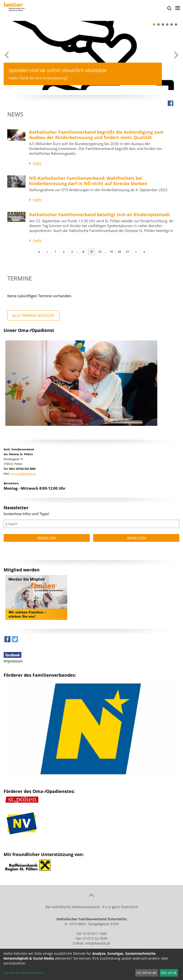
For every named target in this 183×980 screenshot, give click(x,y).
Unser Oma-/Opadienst (29, 330)
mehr (37, 163)
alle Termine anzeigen (33, 315)
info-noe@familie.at (23, 474)
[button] (154, 25)
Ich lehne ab (146, 973)
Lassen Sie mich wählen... (24, 973)
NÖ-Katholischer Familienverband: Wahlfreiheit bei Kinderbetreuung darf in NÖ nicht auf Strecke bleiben (88, 181)
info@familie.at (98, 943)
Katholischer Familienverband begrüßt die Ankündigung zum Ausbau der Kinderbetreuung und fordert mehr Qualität (96, 135)
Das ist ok (169, 973)
